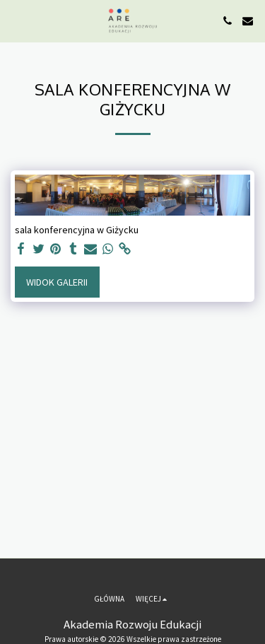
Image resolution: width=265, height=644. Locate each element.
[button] (16, 20)
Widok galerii (57, 282)
